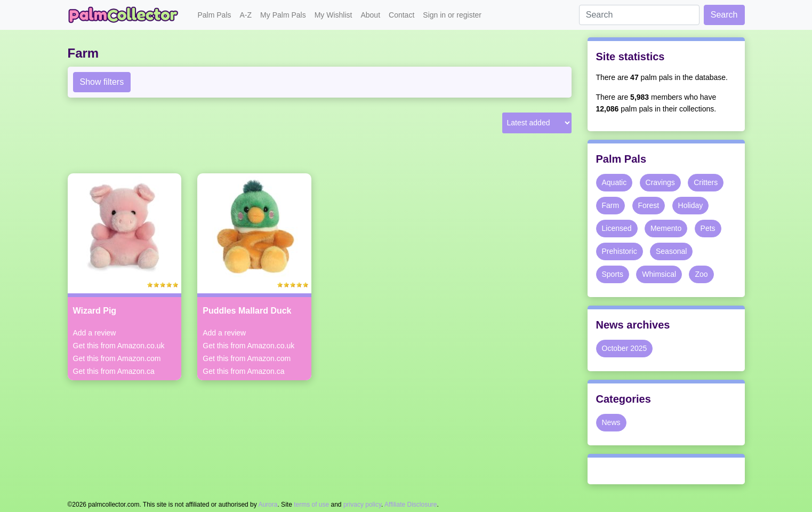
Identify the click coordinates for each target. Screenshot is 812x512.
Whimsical (659, 274)
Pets (708, 228)
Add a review (95, 333)
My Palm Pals (283, 15)
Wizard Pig (95, 311)
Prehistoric (620, 251)
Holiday (691, 205)
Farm (611, 205)
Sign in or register (452, 15)
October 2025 (625, 348)
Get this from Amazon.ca (114, 371)
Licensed (617, 228)
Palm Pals (215, 15)
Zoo (701, 274)
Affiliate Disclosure (411, 505)
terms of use (311, 505)
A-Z (246, 15)
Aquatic (614, 182)
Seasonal (671, 251)
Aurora (268, 505)
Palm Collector (126, 15)
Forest (649, 205)
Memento (666, 228)
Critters (706, 182)
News (611, 422)
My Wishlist (333, 15)
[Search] (639, 15)
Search (724, 15)
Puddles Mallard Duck (247, 311)
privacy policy (362, 505)
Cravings (660, 182)
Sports (613, 274)
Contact (401, 15)
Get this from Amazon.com (117, 358)
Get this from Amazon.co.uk (119, 346)
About (370, 15)
